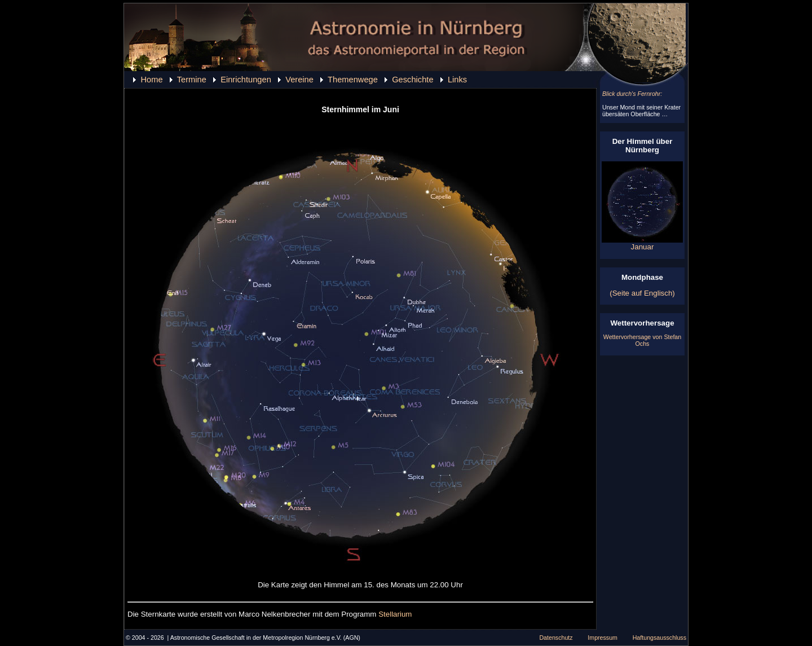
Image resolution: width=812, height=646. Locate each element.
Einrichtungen (246, 80)
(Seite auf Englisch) (642, 293)
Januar (642, 243)
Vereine (299, 80)
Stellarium (395, 614)
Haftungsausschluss (659, 638)
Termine (192, 80)
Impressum (603, 638)
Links (457, 80)
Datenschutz (556, 638)
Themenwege (353, 80)
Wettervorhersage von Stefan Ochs (642, 340)
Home (151, 80)
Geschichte (412, 80)
